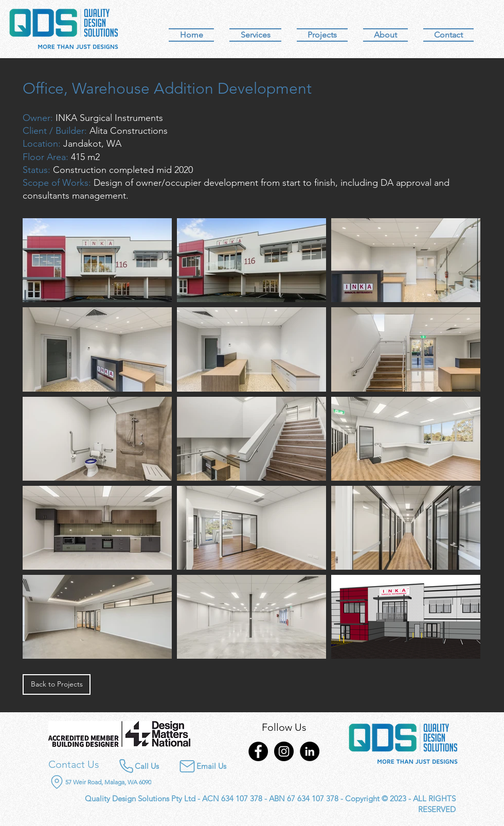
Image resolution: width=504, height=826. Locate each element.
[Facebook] (258, 751)
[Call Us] (138, 766)
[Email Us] (196, 766)
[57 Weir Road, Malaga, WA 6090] (120, 782)
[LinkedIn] (310, 751)
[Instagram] (284, 751)
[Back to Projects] (57, 684)
